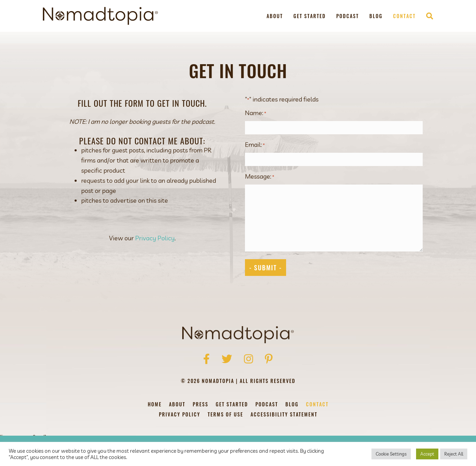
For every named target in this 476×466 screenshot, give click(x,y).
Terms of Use (225, 414)
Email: (255, 144)
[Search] (427, 16)
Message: (260, 176)
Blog (376, 16)
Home (155, 404)
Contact (404, 16)
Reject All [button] (454, 454)
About (275, 16)
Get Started (310, 16)
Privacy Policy (155, 238)
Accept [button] (427, 454)
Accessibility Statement (284, 414)
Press (201, 404)
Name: (256, 113)
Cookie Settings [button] (391, 454)
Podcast (348, 16)
